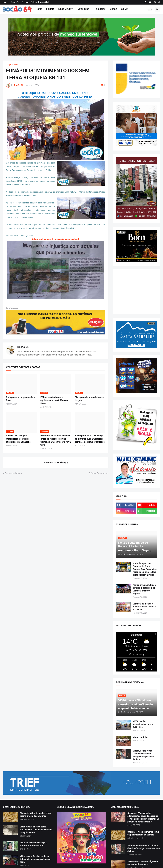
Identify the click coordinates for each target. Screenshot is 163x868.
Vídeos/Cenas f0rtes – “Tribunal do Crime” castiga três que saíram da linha (144, 755)
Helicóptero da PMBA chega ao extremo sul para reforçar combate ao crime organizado (90, 439)
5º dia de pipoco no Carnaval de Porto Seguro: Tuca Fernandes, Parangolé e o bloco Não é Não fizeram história (145, 569)
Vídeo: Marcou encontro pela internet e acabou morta (34, 844)
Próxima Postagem (98, 473)
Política (101, 9)
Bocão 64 (23, 347)
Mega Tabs (83, 9)
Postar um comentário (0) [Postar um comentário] (56, 462)
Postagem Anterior (14, 473)
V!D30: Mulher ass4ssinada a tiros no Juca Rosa (143, 724)
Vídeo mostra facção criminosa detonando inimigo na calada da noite (35, 859)
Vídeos (113, 9)
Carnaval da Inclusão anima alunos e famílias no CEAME (144, 607)
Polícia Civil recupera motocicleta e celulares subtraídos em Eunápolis (18, 439)
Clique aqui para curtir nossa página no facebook (56, 239)
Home (6, 2)
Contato (25, 2)
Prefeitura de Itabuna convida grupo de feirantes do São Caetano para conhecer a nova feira (56, 440)
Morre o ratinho (140, 737)
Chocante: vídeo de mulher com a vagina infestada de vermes (36, 815)
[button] (150, 9)
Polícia (50, 9)
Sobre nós (15, 2)
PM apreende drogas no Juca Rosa (21, 399)
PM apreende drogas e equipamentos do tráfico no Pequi (54, 400)
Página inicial (12, 65)
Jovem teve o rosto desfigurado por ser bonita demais (143, 863)
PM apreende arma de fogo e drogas (89, 399)
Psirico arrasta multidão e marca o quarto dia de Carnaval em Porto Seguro (144, 589)
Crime (124, 9)
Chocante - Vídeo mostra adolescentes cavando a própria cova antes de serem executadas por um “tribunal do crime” (143, 817)
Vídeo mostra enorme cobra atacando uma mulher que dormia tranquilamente (36, 830)
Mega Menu (64, 9)
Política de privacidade (40, 2)
